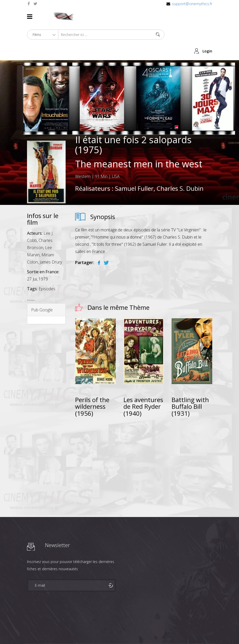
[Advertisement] (144, 421)
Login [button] (207, 17)
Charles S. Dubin (180, 154)
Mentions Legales (88, 623)
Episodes (47, 255)
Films (43, 623)
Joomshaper (164, 622)
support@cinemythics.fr (192, 4)
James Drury (51, 228)
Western (83, 142)
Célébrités (60, 623)
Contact (30, 631)
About (28, 623)
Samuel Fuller (134, 154)
